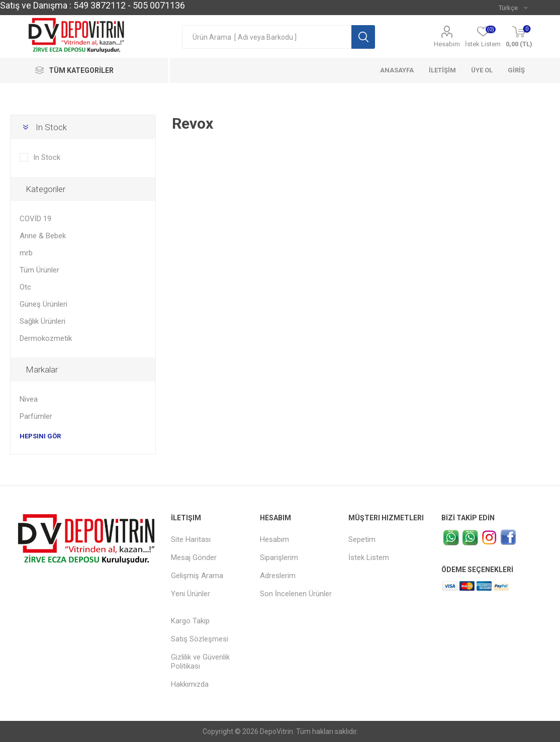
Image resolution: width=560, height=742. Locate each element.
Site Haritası (191, 539)
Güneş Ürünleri (43, 304)
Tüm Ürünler (39, 270)
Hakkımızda (190, 684)
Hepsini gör (40, 436)
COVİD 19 (35, 219)
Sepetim (362, 539)
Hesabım (447, 44)
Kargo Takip (190, 621)
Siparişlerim (279, 558)
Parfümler (36, 416)
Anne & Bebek (43, 236)
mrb (26, 253)
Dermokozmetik (46, 338)
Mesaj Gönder (194, 558)
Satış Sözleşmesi (200, 639)
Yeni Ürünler (191, 594)
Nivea (29, 399)
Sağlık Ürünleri (42, 321)
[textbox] (267, 37)
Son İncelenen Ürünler (296, 594)
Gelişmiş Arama (197, 576)
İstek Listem (369, 558)
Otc (25, 287)
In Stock (51, 127)
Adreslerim (278, 576)
